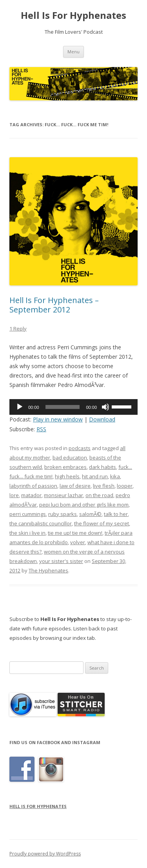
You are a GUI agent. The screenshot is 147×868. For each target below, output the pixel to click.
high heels (67, 476)
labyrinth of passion (33, 486)
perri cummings (28, 514)
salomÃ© (90, 514)
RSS (41, 429)
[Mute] (105, 407)
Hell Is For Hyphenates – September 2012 (54, 305)
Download (102, 419)
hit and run (95, 476)
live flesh (104, 486)
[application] (73, 407)
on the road (99, 495)
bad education (70, 458)
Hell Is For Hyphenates (73, 15)
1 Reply (18, 329)
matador (31, 495)
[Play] (20, 407)
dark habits (103, 467)
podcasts (80, 448)
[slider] (63, 407)
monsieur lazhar (64, 495)
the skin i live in (27, 533)
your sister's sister (61, 561)
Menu (73, 52)
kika (115, 476)
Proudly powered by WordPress (45, 854)
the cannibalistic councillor (41, 523)
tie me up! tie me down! (75, 533)
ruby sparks (63, 514)
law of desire (75, 486)
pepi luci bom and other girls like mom (84, 505)
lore (14, 495)
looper (125, 486)
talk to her (116, 514)
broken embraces (65, 467)
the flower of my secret (102, 523)
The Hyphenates (48, 570)
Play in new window (58, 419)
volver (78, 542)
